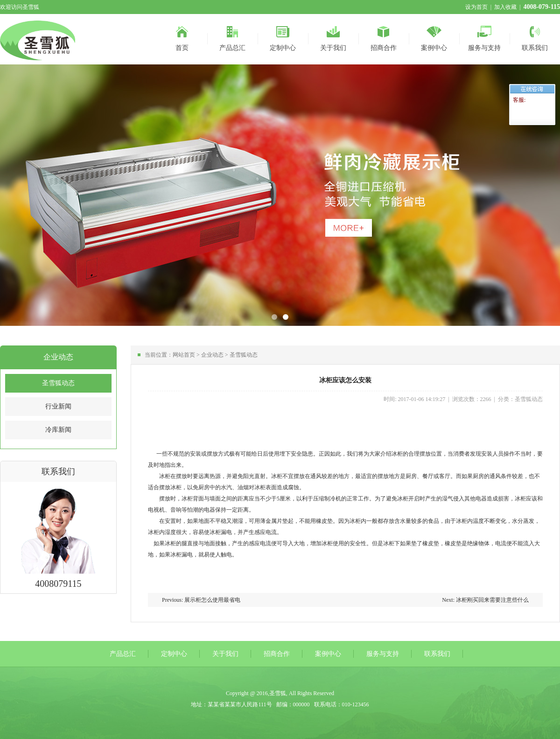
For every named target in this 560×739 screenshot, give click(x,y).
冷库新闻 (58, 430)
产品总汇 (232, 37)
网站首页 (184, 355)
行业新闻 (58, 406)
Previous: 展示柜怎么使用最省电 (201, 600)
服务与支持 (484, 37)
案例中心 (434, 37)
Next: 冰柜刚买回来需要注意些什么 (485, 600)
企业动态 (212, 355)
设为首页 (476, 7)
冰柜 (397, 454)
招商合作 (384, 37)
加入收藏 (505, 7)
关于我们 (333, 37)
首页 (182, 37)
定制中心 (283, 37)
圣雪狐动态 (58, 383)
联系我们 (535, 37)
